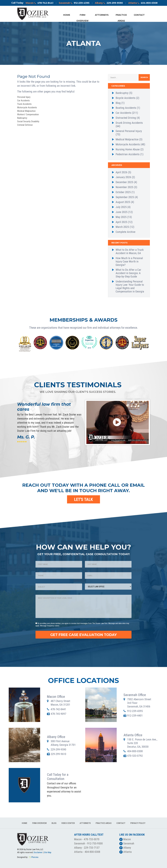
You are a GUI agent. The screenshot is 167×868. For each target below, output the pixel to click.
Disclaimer (38, 852)
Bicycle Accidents (125, 98)
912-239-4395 (135, 711)
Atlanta (143, 3)
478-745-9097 (58, 714)
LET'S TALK (83, 499)
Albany (109, 3)
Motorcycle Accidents (27, 107)
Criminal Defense (25, 125)
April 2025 (121, 222)
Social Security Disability (28, 121)
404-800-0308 (135, 751)
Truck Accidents (24, 104)
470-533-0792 (135, 756)
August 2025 (123, 202)
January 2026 (123, 177)
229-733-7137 (92, 848)
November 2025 (124, 187)
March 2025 (122, 227)
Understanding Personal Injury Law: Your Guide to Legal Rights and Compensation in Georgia (130, 287)
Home (67, 15)
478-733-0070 (92, 839)
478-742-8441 (58, 709)
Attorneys (102, 15)
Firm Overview (83, 16)
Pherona (35, 857)
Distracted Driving (126, 118)
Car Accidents (23, 100)
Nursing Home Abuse (128, 149)
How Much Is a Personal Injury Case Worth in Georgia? (129, 262)
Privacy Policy (138, 823)
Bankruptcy (22, 118)
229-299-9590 (58, 749)
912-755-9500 (95, 843)
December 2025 (124, 182)
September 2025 (125, 197)
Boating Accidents (126, 108)
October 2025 (123, 192)
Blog (118, 103)
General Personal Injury (129, 131)
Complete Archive (125, 232)
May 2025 (121, 217)
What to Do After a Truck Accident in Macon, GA (130, 251)
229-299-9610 (58, 754)
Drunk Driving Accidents (129, 123)
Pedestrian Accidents (128, 154)
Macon (39, 3)
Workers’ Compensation (28, 114)
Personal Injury (24, 97)
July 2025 (121, 207)
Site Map (48, 852)
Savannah (74, 3)
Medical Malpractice (26, 111)
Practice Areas (121, 16)
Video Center (68, 823)
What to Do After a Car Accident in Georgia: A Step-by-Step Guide (128, 273)
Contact (139, 15)
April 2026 (121, 172)
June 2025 (122, 212)
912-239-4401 (135, 716)
